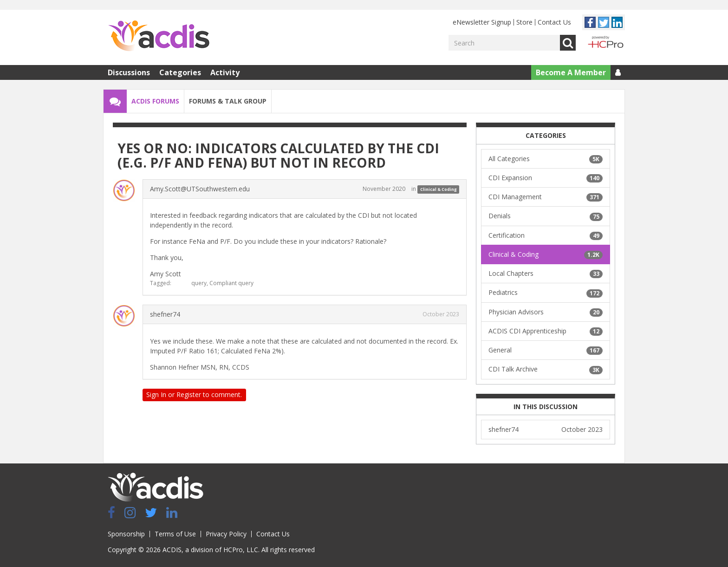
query (199, 283)
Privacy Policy (226, 534)
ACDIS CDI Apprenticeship (546, 331)
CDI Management (546, 197)
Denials (546, 216)
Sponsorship (126, 534)
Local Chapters (546, 274)
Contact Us (554, 22)
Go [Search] (568, 43)
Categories (180, 72)
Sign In (156, 394)
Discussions (129, 72)
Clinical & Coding (439, 189)
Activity (225, 72)
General (546, 350)
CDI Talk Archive (546, 369)
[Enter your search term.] (504, 43)
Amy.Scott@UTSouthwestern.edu (200, 189)
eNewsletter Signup (482, 22)
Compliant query (231, 283)
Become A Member (571, 72)
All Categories (546, 159)
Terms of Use (175, 534)
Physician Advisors (546, 312)
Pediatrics (546, 293)
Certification (546, 235)
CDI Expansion (546, 178)
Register (189, 394)
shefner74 (165, 314)
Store (524, 22)
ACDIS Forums (155, 101)
